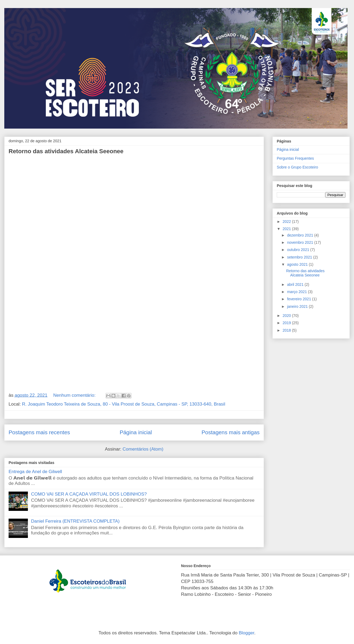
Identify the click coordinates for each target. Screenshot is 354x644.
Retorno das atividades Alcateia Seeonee (66, 151)
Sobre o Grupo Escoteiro (297, 167)
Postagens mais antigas (231, 432)
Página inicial (136, 432)
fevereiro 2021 (299, 299)
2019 (287, 323)
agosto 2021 (298, 264)
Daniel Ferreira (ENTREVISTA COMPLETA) (75, 521)
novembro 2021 (300, 242)
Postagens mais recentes (39, 432)
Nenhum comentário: (75, 395)
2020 (287, 316)
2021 (287, 229)
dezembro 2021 (300, 235)
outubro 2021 (298, 250)
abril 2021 (296, 284)
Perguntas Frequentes (295, 158)
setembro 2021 (300, 257)
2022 (287, 222)
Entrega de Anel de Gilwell (35, 472)
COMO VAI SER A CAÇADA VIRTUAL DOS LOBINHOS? (89, 494)
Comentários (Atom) (143, 449)
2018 (287, 330)
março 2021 (297, 292)
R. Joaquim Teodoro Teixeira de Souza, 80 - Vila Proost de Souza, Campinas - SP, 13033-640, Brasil (124, 404)
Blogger (246, 633)
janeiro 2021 (298, 306)
